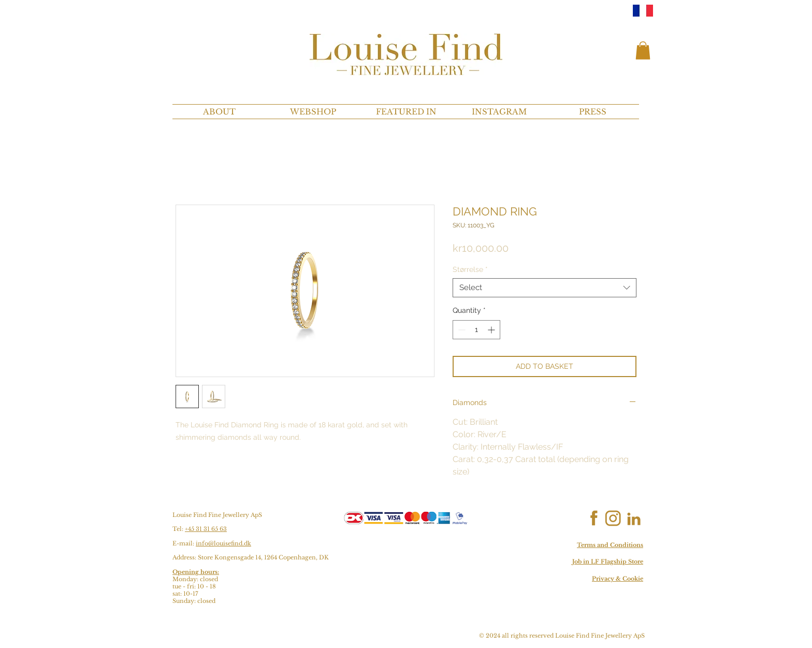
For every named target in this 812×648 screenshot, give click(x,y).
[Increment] (492, 330)
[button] (643, 51)
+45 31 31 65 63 (206, 529)
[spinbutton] (476, 330)
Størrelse (470, 269)
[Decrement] (461, 330)
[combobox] (545, 288)
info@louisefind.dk (223, 543)
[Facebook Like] (561, 519)
